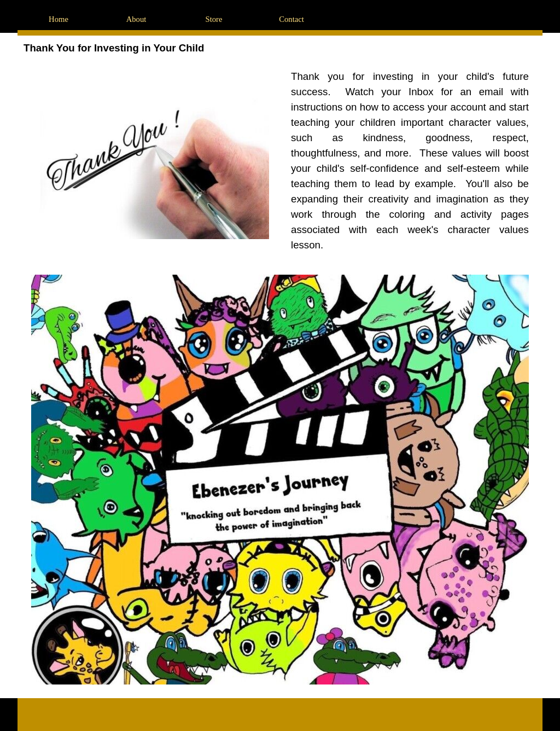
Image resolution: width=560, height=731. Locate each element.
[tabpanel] (410, 161)
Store (214, 19)
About (136, 19)
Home (59, 19)
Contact (291, 19)
